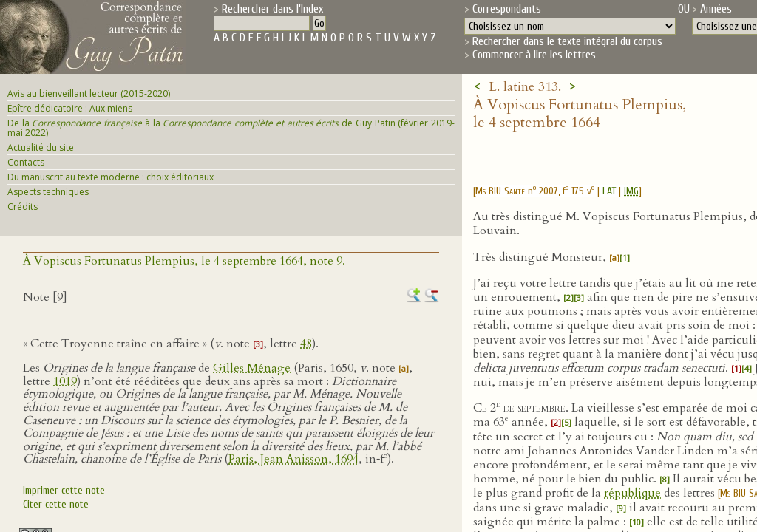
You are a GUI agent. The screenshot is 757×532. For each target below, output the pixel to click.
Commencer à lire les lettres (534, 55)
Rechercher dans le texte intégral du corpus (567, 41)
